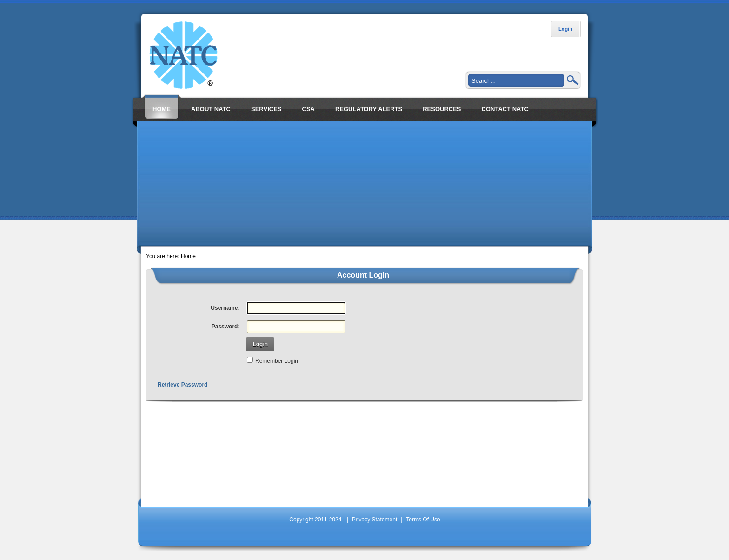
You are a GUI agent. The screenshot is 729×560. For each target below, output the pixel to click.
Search (573, 80)
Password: (226, 327)
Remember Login (277, 361)
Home (188, 256)
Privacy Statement (374, 520)
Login (565, 29)
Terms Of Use (423, 520)
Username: (225, 308)
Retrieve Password (182, 385)
